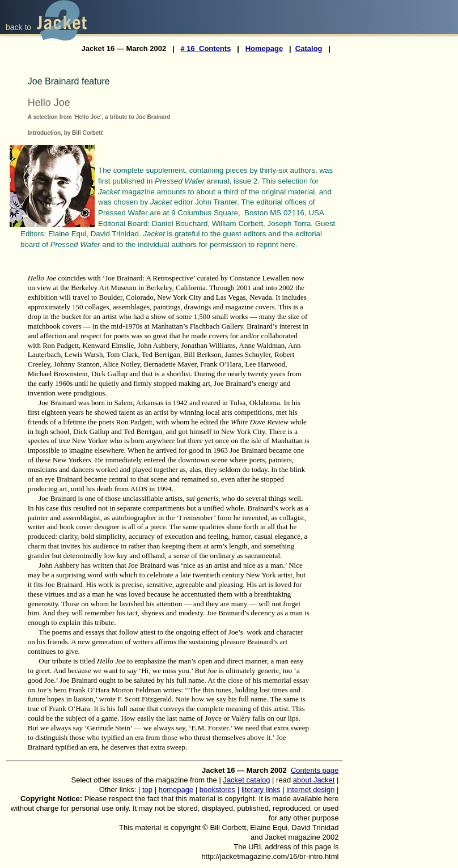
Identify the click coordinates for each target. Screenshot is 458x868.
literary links (261, 790)
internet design (310, 790)
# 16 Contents (206, 48)
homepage (176, 790)
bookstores (218, 790)
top (147, 790)
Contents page (315, 770)
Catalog (309, 48)
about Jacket (314, 780)
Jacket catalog (246, 780)
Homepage (264, 48)
